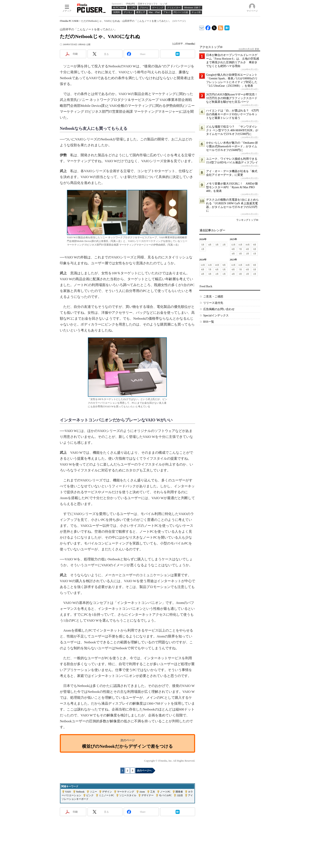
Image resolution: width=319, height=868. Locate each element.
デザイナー (147, 795)
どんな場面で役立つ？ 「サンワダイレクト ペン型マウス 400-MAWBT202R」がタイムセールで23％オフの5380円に (232, 130)
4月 (210, 245)
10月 (248, 245)
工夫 (153, 792)
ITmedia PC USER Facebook (208, 27)
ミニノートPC (107, 795)
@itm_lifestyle (214, 27)
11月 (240, 245)
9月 (255, 245)
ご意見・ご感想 (213, 297)
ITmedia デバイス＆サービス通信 (202, 27)
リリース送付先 (213, 303)
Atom (142, 792)
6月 (247, 249)
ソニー (93, 792)
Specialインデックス (216, 315)
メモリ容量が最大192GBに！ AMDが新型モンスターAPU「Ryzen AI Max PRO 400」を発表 (232, 187)
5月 (203, 245)
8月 (233, 249)
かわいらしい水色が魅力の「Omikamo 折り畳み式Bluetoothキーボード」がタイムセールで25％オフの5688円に (232, 146)
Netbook (80, 792)
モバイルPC (165, 795)
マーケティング (126, 792)
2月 (224, 245)
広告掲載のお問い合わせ (219, 309)
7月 (240, 249)
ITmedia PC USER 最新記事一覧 (221, 27)
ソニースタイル (128, 795)
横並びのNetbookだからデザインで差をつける (127, 746)
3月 (217, 245)
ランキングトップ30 (247, 220)
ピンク (90, 795)
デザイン (107, 792)
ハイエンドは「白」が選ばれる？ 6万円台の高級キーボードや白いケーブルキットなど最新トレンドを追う (232, 114)
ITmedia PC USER (69, 21)
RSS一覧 (209, 322)
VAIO (68, 792)
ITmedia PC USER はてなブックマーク (227, 27)
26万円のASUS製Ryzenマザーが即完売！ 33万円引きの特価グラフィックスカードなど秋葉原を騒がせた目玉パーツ (233, 98)
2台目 (180, 795)
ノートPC (165, 792)
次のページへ (144, 771)
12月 (233, 245)
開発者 (179, 792)
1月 (203, 249)
